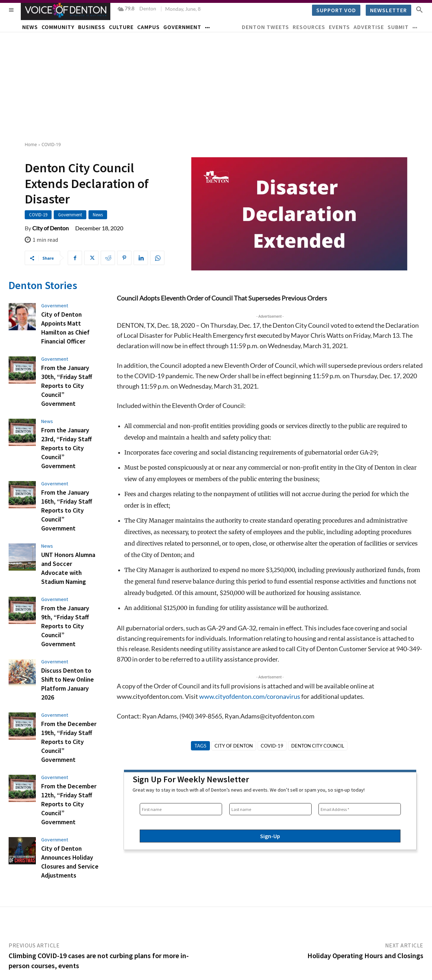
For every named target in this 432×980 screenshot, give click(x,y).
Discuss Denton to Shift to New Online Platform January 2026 (70, 612)
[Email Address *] (360, 809)
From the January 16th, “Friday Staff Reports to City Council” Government (68, 475)
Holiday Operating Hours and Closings (365, 929)
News (98, 215)
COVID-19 (51, 145)
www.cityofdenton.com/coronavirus (250, 696)
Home (31, 145)
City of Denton (51, 228)
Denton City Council (318, 746)
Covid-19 (272, 746)
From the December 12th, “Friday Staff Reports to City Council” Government (68, 707)
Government (70, 215)
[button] (419, 9)
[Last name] (270, 809)
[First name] (181, 809)
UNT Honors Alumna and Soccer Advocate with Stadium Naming (69, 520)
